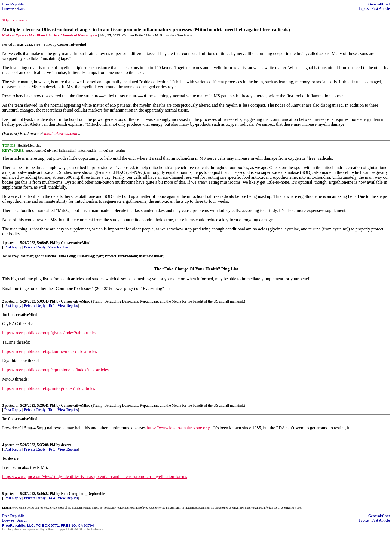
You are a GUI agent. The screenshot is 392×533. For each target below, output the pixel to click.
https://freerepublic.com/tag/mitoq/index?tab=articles (49, 388)
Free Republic (13, 4)
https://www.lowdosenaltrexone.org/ (178, 428)
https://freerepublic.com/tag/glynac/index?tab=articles (49, 333)
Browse (8, 9)
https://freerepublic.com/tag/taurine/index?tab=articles (50, 351)
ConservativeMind (76, 243)
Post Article (381, 9)
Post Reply (13, 247)
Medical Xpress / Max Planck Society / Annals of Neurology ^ (50, 35)
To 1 (52, 306)
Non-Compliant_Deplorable (83, 494)
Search (22, 9)
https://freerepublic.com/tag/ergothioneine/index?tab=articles (55, 370)
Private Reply (35, 247)
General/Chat (379, 4)
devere (66, 445)
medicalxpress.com (61, 133)
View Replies (58, 247)
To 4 (52, 498)
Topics (364, 9)
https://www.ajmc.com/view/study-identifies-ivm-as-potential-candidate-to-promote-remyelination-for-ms (95, 477)
